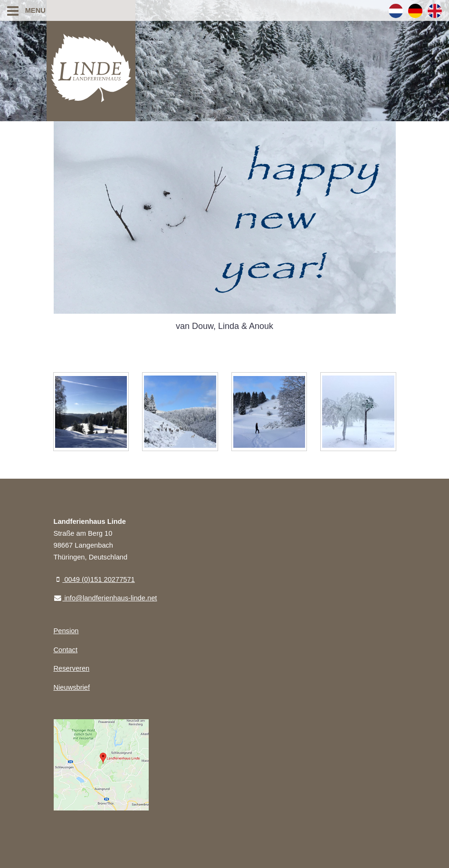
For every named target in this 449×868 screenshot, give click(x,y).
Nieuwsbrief (72, 687)
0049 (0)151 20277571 (94, 579)
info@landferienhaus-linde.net (105, 598)
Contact (66, 650)
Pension (66, 631)
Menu (26, 10)
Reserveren (72, 668)
